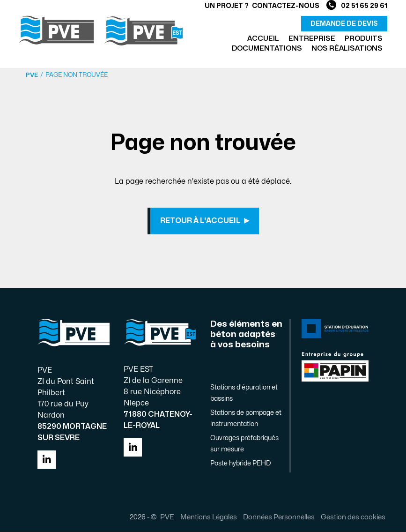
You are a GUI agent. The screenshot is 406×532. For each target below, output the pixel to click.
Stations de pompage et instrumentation (246, 419)
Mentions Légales (208, 517)
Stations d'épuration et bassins (244, 394)
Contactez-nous (286, 6)
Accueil (263, 39)
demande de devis (344, 24)
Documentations (267, 49)
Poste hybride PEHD (240, 464)
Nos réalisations (347, 49)
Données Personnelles (278, 517)
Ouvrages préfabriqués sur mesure (244, 445)
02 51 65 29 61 (357, 6)
